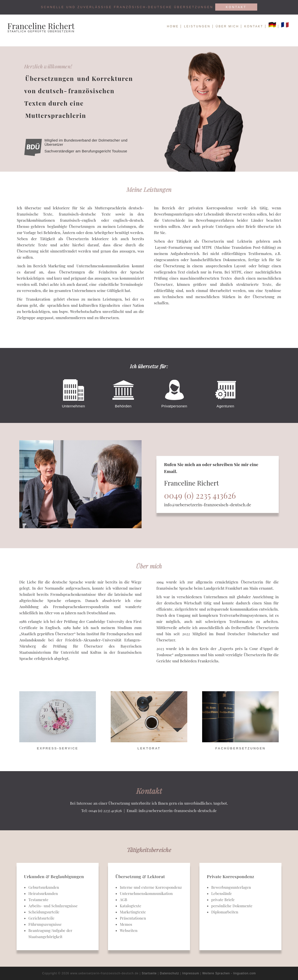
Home (173, 26)
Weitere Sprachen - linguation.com (229, 973)
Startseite (149, 973)
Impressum (191, 973)
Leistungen (197, 26)
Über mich (227, 26)
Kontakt (236, 7)
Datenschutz (170, 973)
